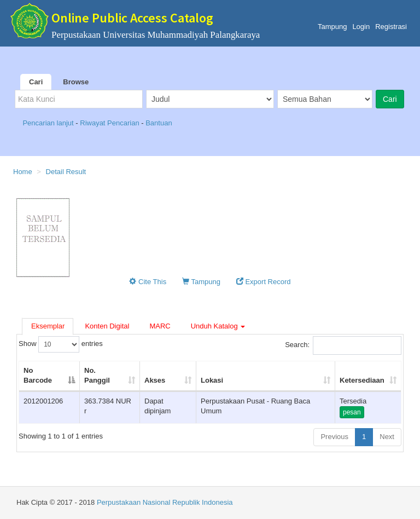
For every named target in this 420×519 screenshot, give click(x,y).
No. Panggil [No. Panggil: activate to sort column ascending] (97, 376)
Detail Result (66, 172)
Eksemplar (48, 326)
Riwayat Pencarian (110, 123)
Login (361, 27)
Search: (343, 345)
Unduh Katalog (218, 326)
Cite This (148, 282)
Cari (36, 82)
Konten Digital (107, 326)
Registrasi (391, 27)
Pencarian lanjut (49, 123)
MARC (160, 326)
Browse (76, 82)
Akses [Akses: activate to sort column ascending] (155, 380)
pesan (352, 412)
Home (23, 172)
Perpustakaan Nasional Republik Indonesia (165, 502)
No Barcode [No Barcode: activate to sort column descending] (38, 376)
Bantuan (159, 123)
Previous (334, 437)
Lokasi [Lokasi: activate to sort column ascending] (212, 380)
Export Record (264, 282)
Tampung (332, 27)
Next (387, 437)
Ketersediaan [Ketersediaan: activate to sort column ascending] (362, 380)
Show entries (61, 344)
